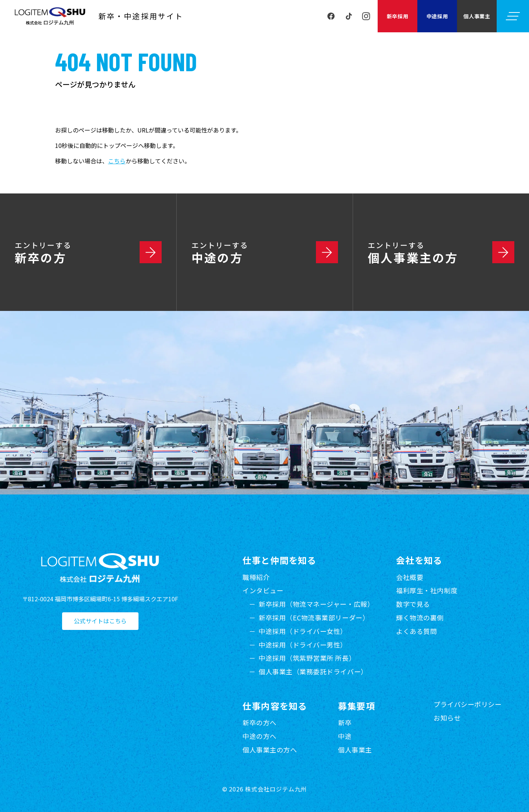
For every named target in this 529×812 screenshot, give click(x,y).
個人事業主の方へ (270, 750)
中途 (345, 736)
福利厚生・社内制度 (427, 590)
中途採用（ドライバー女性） (303, 631)
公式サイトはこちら (100, 621)
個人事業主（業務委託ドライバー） (313, 671)
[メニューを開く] (513, 16)
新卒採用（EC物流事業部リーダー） (314, 617)
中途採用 (437, 16)
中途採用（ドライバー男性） (303, 645)
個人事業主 (477, 16)
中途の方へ (260, 736)
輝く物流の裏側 (420, 617)
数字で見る (413, 604)
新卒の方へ (260, 722)
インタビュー (263, 590)
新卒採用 (398, 16)
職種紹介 (256, 577)
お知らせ (447, 718)
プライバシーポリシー (467, 704)
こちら (117, 161)
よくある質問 (416, 631)
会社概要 (410, 577)
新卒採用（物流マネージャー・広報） (316, 604)
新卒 (345, 722)
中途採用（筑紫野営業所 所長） (307, 658)
